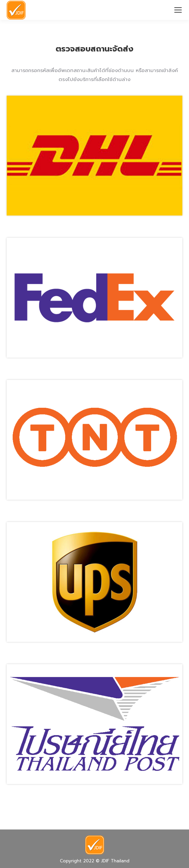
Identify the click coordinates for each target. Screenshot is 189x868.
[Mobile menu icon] (178, 10)
